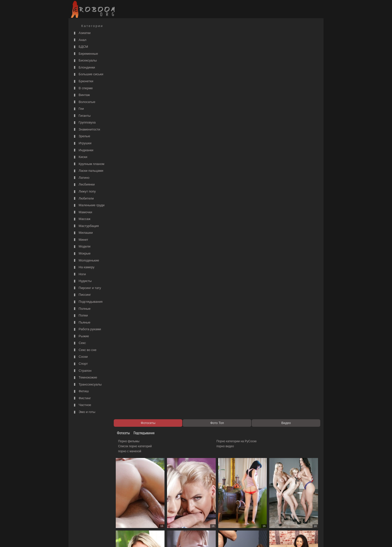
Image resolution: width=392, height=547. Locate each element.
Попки (80, 316)
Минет (80, 240)
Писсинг (82, 295)
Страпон (82, 371)
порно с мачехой (132, 54)
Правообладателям (116, 537)
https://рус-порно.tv (231, 510)
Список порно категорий (138, 49)
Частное (82, 405)
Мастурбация (86, 226)
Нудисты (82, 281)
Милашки (83, 233)
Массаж (82, 219)
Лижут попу (84, 192)
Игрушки (82, 143)
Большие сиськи (88, 74)
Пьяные (82, 323)
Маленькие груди (89, 205)
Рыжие (81, 336)
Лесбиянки (84, 185)
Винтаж (81, 95)
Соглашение (139, 537)
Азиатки (82, 33)
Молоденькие (86, 261)
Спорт (80, 364)
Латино (81, 178)
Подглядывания (88, 302)
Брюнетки (83, 81)
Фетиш (81, 391)
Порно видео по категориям (140, 510)
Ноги (79, 274)
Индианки (83, 150)
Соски (80, 357)
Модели (82, 247)
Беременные (85, 54)
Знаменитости (86, 130)
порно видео (226, 49)
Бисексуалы (85, 61)
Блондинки (84, 68)
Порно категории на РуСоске (238, 44)
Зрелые (81, 136)
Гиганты (82, 116)
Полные (82, 309)
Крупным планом (88, 164)
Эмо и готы (84, 412)
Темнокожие (85, 378)
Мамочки (82, 212)
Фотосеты (124, 36)
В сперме (83, 88)
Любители (83, 199)
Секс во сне (85, 350)
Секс (79, 343)
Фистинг (82, 398)
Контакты (156, 537)
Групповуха (84, 123)
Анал (79, 40)
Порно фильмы (131, 44)
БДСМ (80, 47)
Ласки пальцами (88, 171)
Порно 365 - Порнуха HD (235, 515)
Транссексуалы (87, 385)
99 (282, 501)
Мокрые (82, 254)
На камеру (84, 267)
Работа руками (87, 329)
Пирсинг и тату (87, 288)
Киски (80, 157)
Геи (78, 109)
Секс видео (129, 515)
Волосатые (84, 102)
